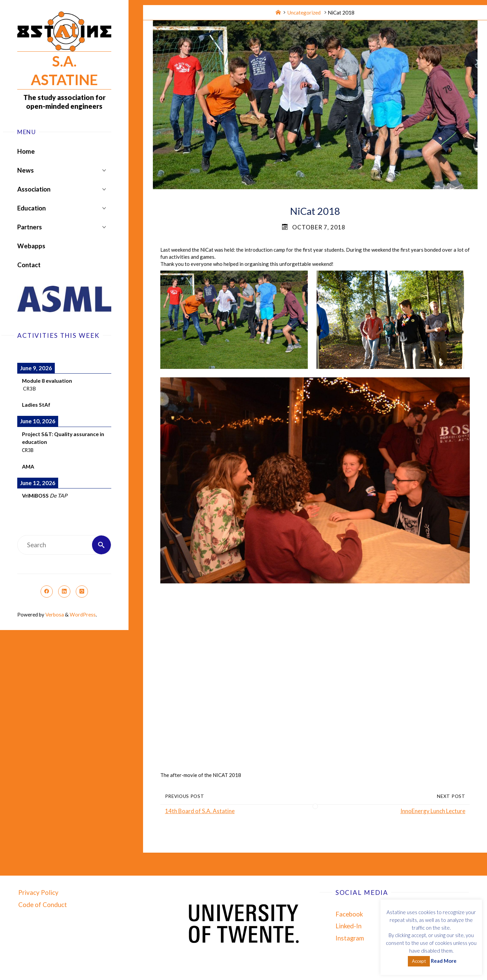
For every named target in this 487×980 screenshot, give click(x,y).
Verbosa (54, 614)
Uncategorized (304, 12)
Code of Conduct (43, 905)
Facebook (349, 914)
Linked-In (349, 926)
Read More (444, 961)
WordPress (83, 614)
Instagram (350, 938)
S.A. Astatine (64, 70)
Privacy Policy (38, 893)
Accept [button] (419, 961)
